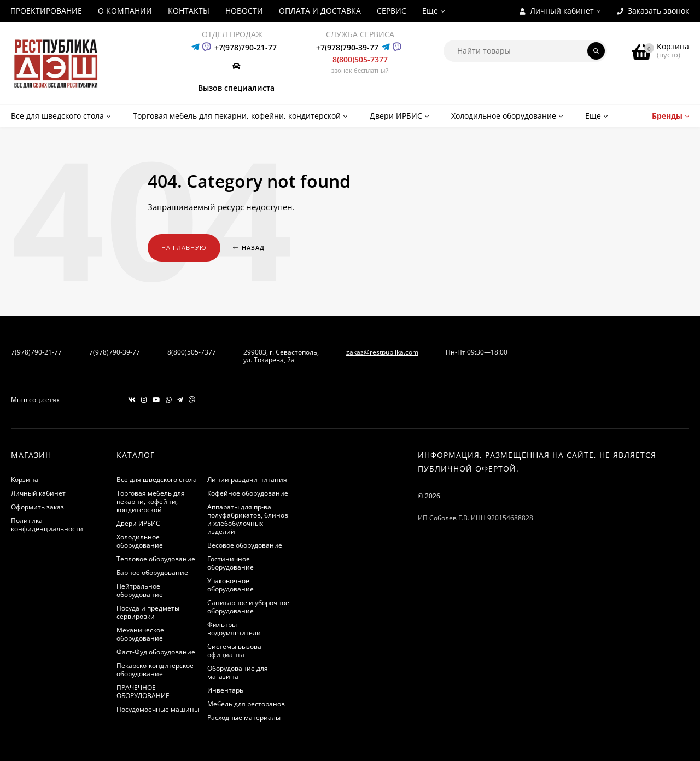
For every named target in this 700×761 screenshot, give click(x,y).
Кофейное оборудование (248, 493)
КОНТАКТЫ (189, 11)
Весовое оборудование (245, 545)
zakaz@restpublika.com (382, 352)
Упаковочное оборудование (231, 585)
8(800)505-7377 (360, 59)
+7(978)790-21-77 (246, 47)
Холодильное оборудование (140, 541)
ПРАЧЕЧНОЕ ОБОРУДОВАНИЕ (143, 692)
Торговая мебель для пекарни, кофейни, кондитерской (151, 501)
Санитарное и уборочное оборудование (248, 607)
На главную (184, 248)
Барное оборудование (152, 573)
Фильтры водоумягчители (234, 629)
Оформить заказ (37, 507)
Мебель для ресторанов (246, 704)
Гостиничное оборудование (231, 563)
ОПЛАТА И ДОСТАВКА (320, 11)
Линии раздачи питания (247, 480)
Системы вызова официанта (234, 650)
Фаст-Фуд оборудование (156, 652)
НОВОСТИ (244, 11)
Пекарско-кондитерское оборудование (155, 670)
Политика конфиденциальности (47, 525)
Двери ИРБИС (138, 523)
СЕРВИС (392, 11)
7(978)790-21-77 (36, 352)
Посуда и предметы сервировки (148, 612)
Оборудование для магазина (238, 672)
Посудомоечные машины (158, 709)
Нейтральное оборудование (140, 590)
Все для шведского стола (157, 480)
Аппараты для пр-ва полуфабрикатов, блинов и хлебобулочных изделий (248, 519)
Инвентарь (225, 690)
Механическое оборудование (140, 634)
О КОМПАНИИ (125, 11)
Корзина (25, 480)
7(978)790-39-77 (115, 352)
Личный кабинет (38, 493)
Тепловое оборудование (156, 559)
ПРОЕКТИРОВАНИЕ (46, 11)
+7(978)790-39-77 (347, 47)
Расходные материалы (244, 718)
